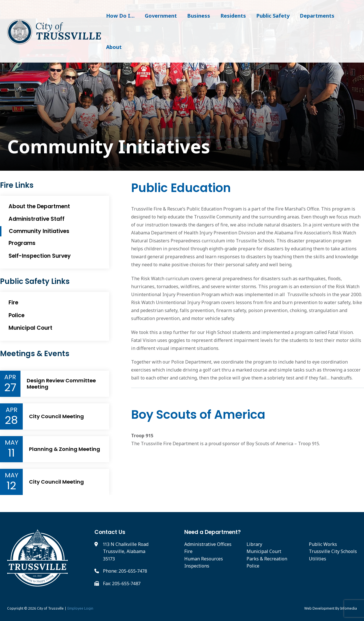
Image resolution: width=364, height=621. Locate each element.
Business (199, 16)
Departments (317, 16)
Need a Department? (213, 532)
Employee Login (80, 608)
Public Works (323, 544)
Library (254, 544)
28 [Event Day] (11, 420)
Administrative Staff (37, 219)
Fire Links (17, 185)
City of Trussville (50, 608)
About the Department (39, 206)
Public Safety (273, 16)
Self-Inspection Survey (40, 256)
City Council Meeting (56, 416)
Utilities (318, 559)
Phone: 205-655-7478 (125, 571)
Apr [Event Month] (10, 377)
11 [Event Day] (11, 453)
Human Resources (204, 559)
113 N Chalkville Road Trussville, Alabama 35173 (126, 551)
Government (161, 16)
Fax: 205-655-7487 (122, 583)
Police (16, 315)
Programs (22, 243)
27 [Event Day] (10, 387)
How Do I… (120, 16)
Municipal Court (30, 328)
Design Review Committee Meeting (61, 384)
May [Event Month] (12, 443)
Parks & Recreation (267, 559)
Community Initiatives (39, 231)
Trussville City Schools (333, 551)
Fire (13, 303)
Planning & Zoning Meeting (65, 449)
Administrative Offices (208, 544)
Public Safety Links (35, 281)
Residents (233, 16)
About (114, 47)
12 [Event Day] (11, 486)
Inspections (197, 566)
